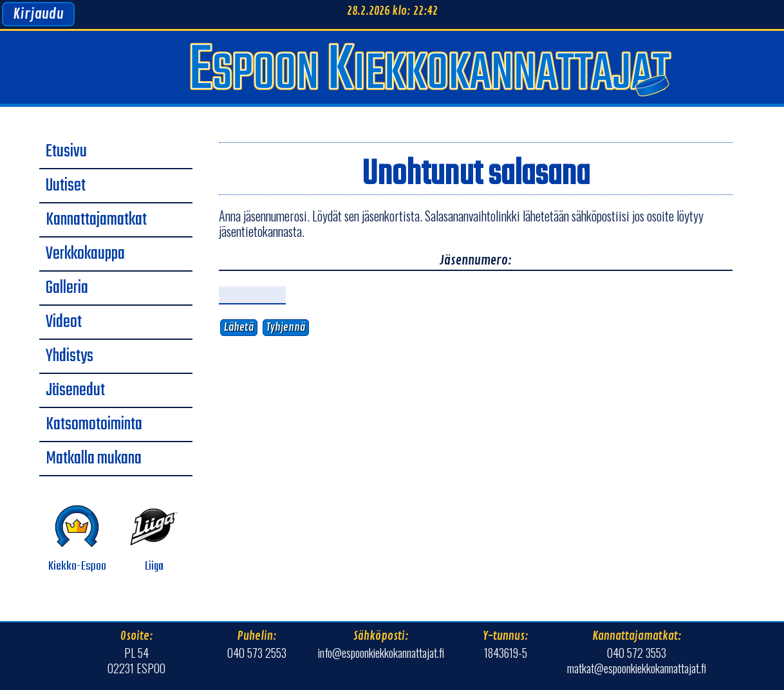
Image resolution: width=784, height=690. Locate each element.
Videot (64, 322)
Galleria (67, 288)
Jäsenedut (75, 391)
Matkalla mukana (94, 459)
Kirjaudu (38, 14)
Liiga (154, 539)
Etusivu (66, 152)
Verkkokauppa (85, 254)
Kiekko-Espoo (77, 539)
